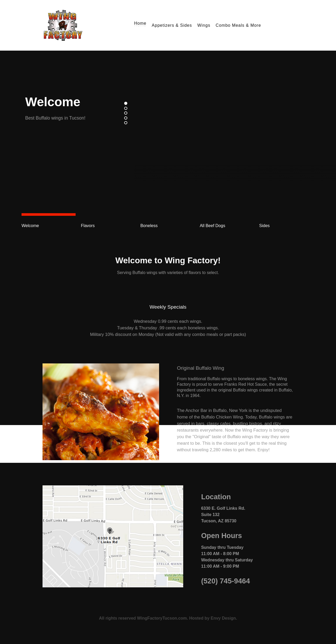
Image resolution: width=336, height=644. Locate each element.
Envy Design (223, 618)
